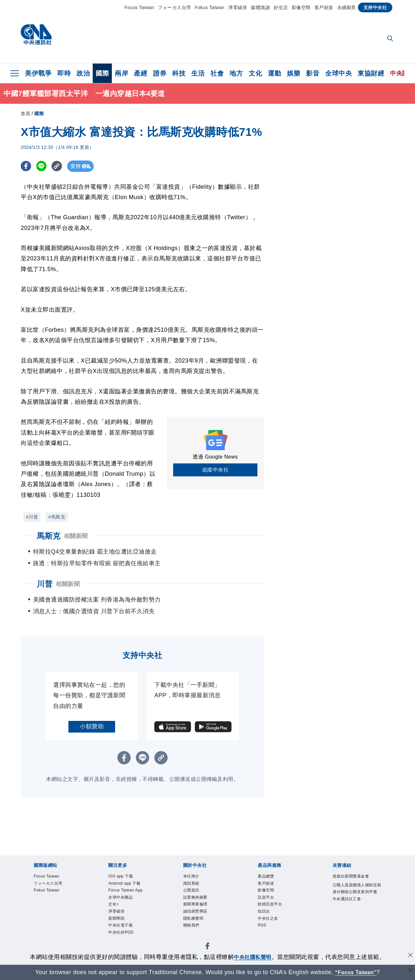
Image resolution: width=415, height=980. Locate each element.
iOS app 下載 (126, 877)
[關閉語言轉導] (409, 971)
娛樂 (294, 73)
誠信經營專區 (201, 921)
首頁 (25, 114)
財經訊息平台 (276, 912)
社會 (217, 73)
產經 (141, 73)
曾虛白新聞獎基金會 (357, 882)
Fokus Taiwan (210, 7)
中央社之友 (273, 930)
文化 (255, 73)
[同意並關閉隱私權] (409, 956)
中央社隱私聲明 (253, 957)
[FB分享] (26, 166)
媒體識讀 (260, 7)
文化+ (116, 921)
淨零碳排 (238, 7)
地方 (236, 73)
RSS (264, 938)
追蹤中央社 (215, 470)
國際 (102, 73)
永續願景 (347, 7)
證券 (160, 73)
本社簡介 (195, 877)
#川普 (32, 517)
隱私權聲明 (198, 930)
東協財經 (371, 73)
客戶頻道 (324, 7)
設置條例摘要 (201, 903)
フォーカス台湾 (174, 7)
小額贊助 (92, 726)
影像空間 (301, 7)
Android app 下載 (132, 886)
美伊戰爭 (38, 73)
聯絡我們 (195, 938)
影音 (313, 73)
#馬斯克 (57, 517)
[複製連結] (59, 166)
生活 (198, 73)
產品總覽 (270, 877)
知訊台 (267, 921)
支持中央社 (375, 7)
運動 (274, 73)
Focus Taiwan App (127, 899)
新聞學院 (120, 938)
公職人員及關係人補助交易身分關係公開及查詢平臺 (357, 903)
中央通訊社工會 (354, 921)
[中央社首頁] (36, 36)
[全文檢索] (391, 39)
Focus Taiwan (139, 7)
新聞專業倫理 (201, 912)
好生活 (281, 7)
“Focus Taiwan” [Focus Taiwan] (356, 972)
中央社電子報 (126, 947)
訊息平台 (270, 903)
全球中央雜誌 (126, 912)
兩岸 (121, 73)
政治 (83, 73)
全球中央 (338, 73)
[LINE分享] (43, 166)
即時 (64, 73)
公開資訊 (195, 895)
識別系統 (195, 886)
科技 (179, 73)
